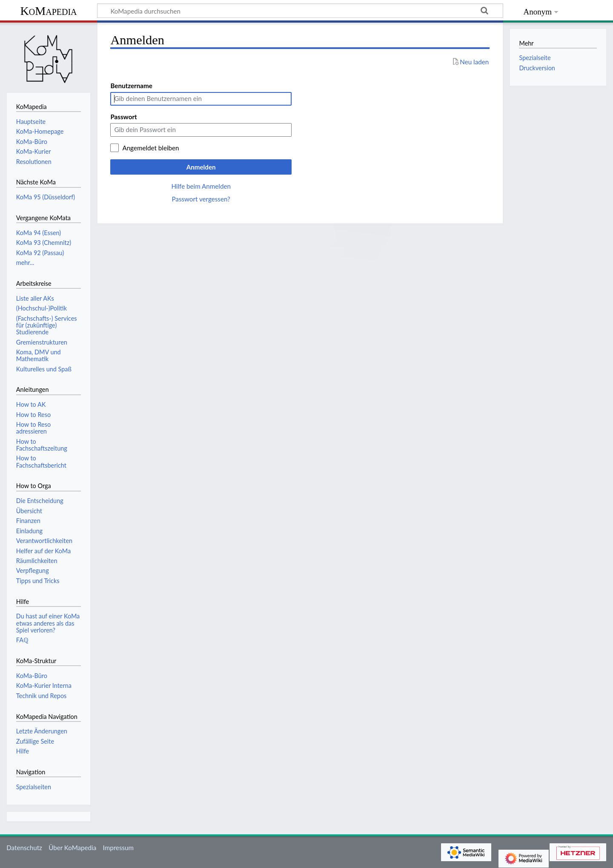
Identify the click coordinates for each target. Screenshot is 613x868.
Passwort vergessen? (201, 199)
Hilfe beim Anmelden (201, 186)
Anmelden (201, 167)
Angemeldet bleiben (150, 148)
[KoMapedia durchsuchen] (300, 11)
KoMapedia (48, 11)
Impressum (119, 848)
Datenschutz (24, 848)
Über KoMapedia (72, 848)
